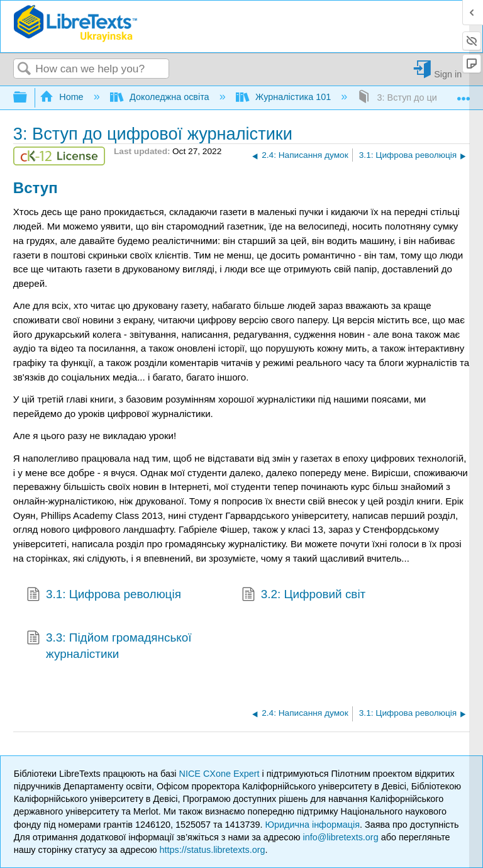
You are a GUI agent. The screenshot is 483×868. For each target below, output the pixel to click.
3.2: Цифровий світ (303, 596)
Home (63, 97)
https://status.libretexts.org (213, 850)
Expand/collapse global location (464, 94)
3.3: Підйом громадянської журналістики (109, 646)
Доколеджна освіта (161, 97)
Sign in (448, 74)
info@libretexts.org (340, 837)
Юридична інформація (312, 825)
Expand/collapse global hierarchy (28, 98)
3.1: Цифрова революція (103, 596)
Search (25, 70)
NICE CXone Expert (221, 774)
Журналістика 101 (285, 97)
